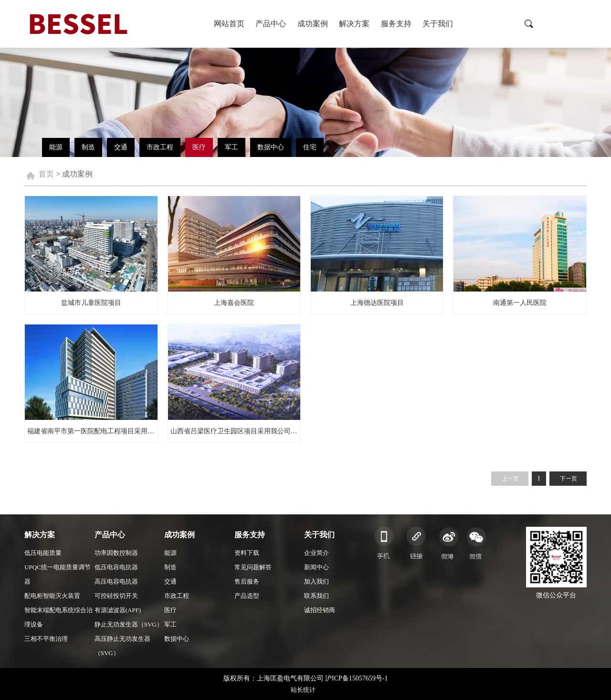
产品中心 (271, 24)
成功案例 (313, 24)
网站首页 (229, 24)
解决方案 (354, 24)
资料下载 (247, 553)
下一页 (569, 479)
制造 (88, 147)
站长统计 (303, 690)
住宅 (310, 147)
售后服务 (247, 581)
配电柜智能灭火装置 (52, 596)
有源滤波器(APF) (118, 610)
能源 (56, 147)
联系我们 (316, 596)
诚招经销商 (320, 610)
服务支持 (396, 24)
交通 (121, 147)
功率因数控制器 (116, 553)
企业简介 (316, 553)
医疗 (199, 147)
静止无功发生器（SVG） (129, 624)
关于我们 (438, 24)
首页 (46, 174)
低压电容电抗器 (116, 567)
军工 (232, 147)
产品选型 (247, 596)
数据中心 (271, 147)
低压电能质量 (43, 553)
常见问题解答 (253, 567)
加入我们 (316, 581)
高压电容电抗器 (116, 581)
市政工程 (160, 147)
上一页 (510, 479)
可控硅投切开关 (116, 596)
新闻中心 (316, 567)
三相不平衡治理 (46, 639)
